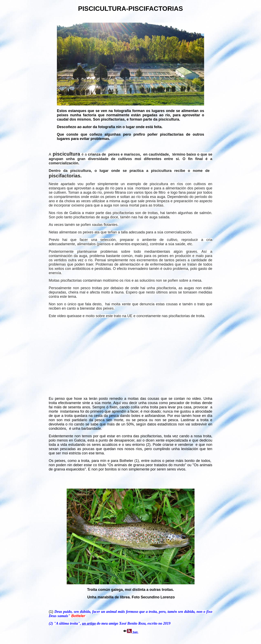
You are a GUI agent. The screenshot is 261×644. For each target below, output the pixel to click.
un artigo (89, 623)
